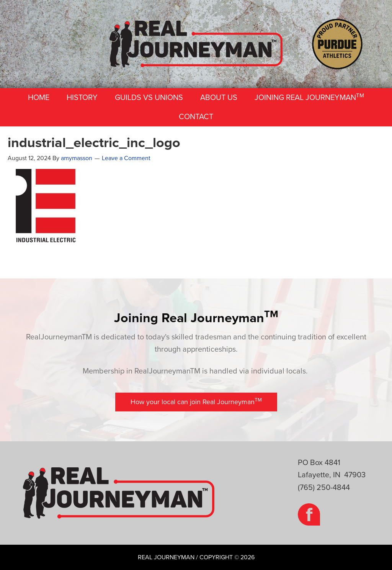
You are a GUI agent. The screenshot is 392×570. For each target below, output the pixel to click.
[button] (196, 402)
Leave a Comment (126, 158)
